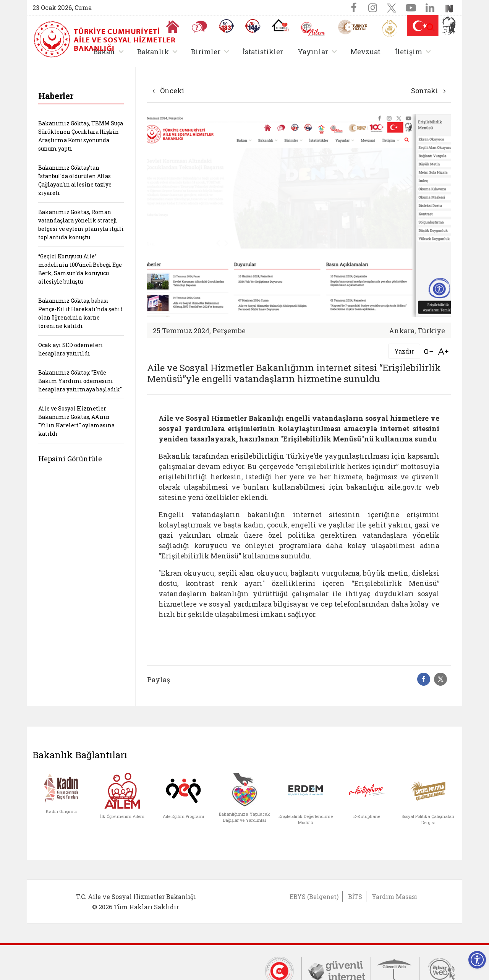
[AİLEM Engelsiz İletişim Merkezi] (313, 29)
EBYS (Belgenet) (314, 896)
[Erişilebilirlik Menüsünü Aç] (477, 960)
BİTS (355, 896)
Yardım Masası (394, 896)
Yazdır (404, 351)
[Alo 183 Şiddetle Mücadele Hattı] (226, 26)
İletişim (409, 52)
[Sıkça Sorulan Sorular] (199, 27)
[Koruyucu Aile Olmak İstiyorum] (281, 25)
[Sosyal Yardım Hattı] (253, 26)
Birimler (206, 52)
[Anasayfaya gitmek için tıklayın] (173, 27)
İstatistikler (263, 52)
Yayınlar (313, 52)
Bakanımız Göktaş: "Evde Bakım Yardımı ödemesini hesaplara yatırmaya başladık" (80, 381)
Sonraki (428, 91)
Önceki (168, 91)
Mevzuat (365, 52)
